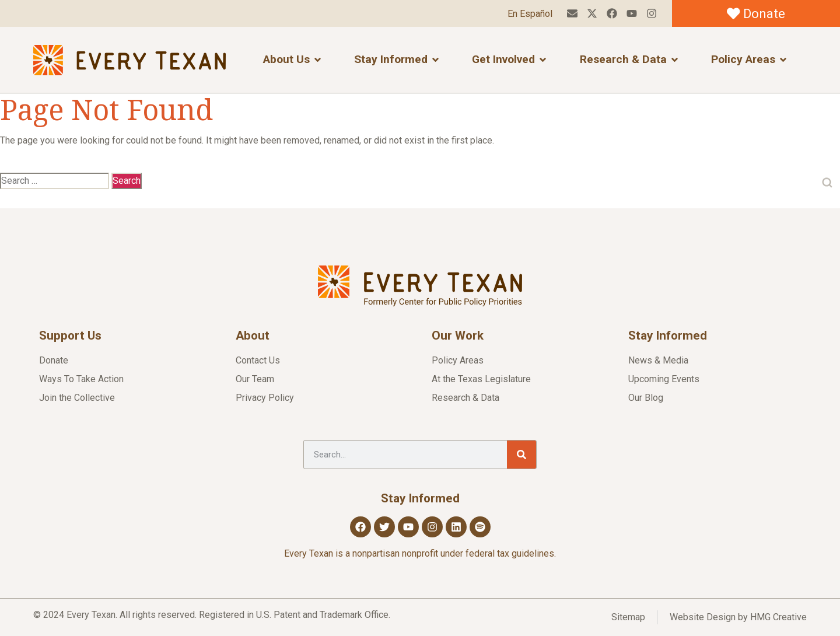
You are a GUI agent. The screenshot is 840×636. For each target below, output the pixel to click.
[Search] (521, 455)
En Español (530, 14)
